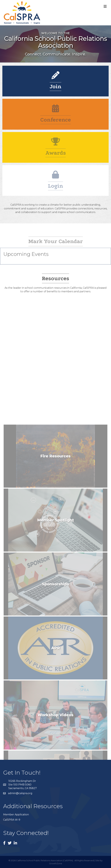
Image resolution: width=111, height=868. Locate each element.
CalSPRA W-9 (12, 820)
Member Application (16, 815)
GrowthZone (56, 863)
